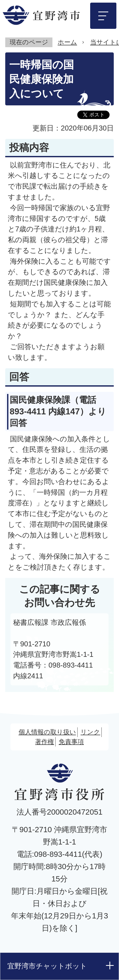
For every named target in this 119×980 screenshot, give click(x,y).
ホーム (67, 42)
